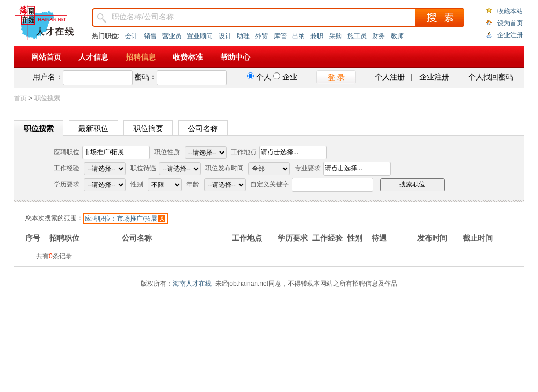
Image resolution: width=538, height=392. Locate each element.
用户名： (48, 77)
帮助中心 (235, 57)
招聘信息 (141, 57)
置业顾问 (200, 36)
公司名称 (203, 128)
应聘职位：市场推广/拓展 (121, 219)
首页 (20, 98)
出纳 (299, 36)
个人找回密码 (491, 77)
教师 (397, 36)
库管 (280, 36)
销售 (150, 36)
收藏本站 (510, 11)
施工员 (357, 36)
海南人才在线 (192, 284)
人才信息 (93, 57)
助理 (243, 36)
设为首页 (510, 23)
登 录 (336, 77)
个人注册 (390, 77)
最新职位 (93, 128)
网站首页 (46, 57)
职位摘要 (148, 128)
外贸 (261, 36)
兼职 (317, 36)
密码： (146, 77)
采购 (336, 36)
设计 (225, 36)
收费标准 (188, 57)
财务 (379, 36)
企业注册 (510, 35)
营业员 (172, 36)
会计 (132, 36)
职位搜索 (39, 128)
